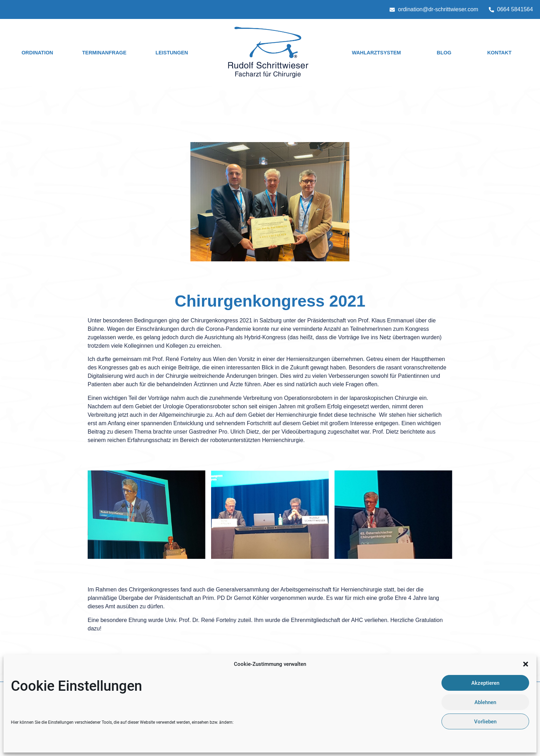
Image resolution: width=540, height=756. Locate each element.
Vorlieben (485, 722)
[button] (526, 664)
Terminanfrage (104, 53)
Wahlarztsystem (376, 53)
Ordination (37, 53)
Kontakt (499, 53)
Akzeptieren (485, 683)
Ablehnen (485, 702)
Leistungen (172, 53)
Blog (444, 53)
